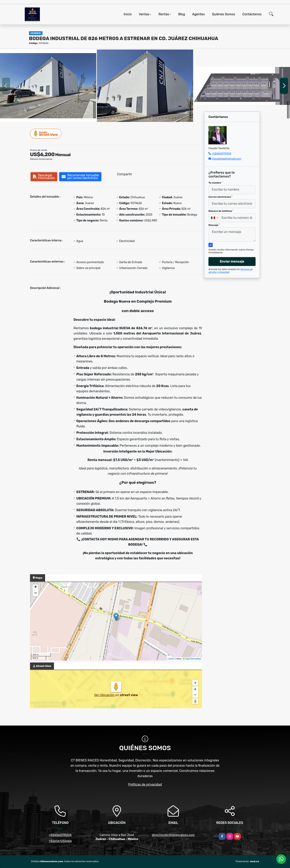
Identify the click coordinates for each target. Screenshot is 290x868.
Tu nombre (215, 183)
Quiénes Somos (224, 14)
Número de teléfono (221, 211)
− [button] (36, 593)
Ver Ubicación (105, 695)
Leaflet (171, 659)
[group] (48, 86)
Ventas (144, 14)
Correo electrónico (220, 197)
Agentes (199, 14)
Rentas (164, 14)
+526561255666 (60, 841)
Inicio (128, 14)
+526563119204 (221, 153)
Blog (182, 14)
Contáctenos (252, 14)
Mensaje (214, 225)
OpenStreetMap (193, 659)
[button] (101, 118)
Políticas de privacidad (145, 784)
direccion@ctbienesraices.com (173, 835)
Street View (46, 133)
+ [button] (36, 587)
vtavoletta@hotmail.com (226, 159)
